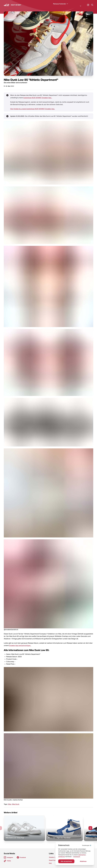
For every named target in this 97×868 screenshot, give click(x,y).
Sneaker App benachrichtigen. (20, 643)
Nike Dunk (16, 802)
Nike (10, 802)
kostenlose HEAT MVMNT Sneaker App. (38, 95)
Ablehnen (83, 861)
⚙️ (87, 845)
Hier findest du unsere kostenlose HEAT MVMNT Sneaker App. (33, 107)
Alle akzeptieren (66, 861)
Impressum (77, 857)
